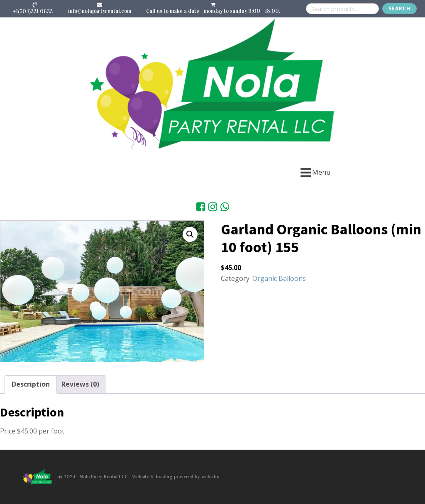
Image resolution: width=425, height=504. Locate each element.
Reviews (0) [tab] (80, 384)
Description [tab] (31, 384)
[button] (190, 234)
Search (399, 9)
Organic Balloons (279, 278)
